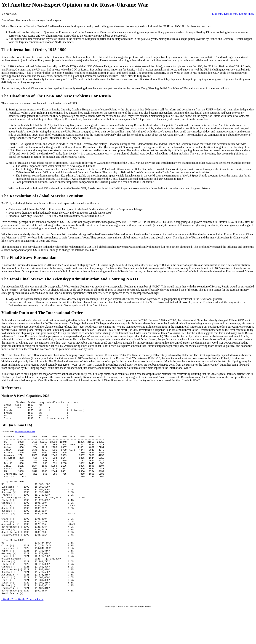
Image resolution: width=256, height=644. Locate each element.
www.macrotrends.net (25, 435)
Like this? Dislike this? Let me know (233, 14)
